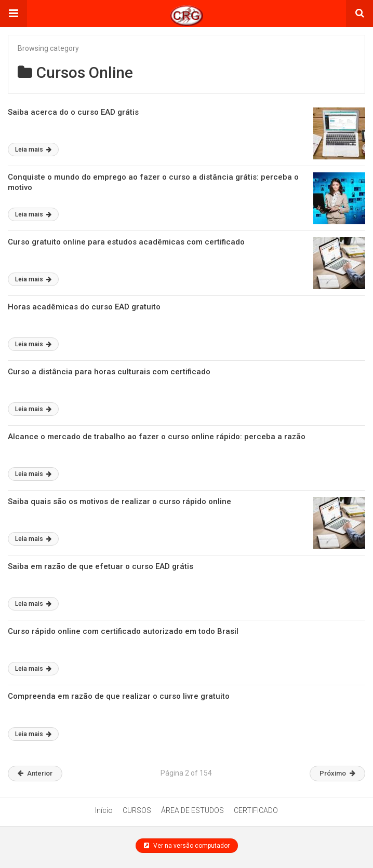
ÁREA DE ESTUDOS (192, 810)
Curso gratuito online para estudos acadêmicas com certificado (126, 242)
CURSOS (137, 810)
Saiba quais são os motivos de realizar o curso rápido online (119, 501)
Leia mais (33, 150)
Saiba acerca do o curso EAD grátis (73, 112)
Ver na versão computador (187, 846)
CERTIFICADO (256, 810)
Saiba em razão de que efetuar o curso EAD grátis (101, 566)
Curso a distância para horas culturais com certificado (109, 372)
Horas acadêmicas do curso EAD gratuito (84, 307)
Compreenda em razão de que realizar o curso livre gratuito (119, 696)
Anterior (35, 773)
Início (104, 810)
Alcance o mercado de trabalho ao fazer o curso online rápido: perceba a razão (157, 437)
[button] (14, 13)
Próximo (337, 773)
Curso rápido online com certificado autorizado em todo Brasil (123, 631)
